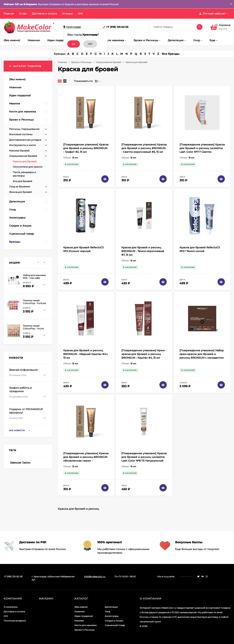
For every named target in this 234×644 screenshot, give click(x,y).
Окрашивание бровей (108, 62)
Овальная (16, 462)
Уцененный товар (115, 625)
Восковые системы (21, 134)
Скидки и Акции (114, 621)
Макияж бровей (19, 151)
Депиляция (111, 607)
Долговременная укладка (25, 140)
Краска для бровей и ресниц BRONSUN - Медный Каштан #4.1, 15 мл (86, 354)
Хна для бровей (22, 181)
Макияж (79, 621)
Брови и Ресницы (81, 62)
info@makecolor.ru (95, 577)
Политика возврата (15, 621)
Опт (80, 14)
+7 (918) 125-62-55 (117, 27)
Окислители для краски (28, 167)
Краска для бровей (25, 161)
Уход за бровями (20, 186)
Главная (9, 14)
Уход (107, 611)
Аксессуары (112, 616)
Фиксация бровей (20, 192)
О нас (23, 14)
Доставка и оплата (44, 14)
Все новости (20, 431)
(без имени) (81, 607)
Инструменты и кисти (22, 145)
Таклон (26, 462)
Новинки (80, 611)
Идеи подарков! (84, 616)
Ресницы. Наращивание (24, 129)
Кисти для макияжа (85, 625)
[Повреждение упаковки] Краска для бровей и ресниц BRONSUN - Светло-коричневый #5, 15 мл (144, 148)
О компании (11, 607)
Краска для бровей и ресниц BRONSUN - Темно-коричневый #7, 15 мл (143, 251)
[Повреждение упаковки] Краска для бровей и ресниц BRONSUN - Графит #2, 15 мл (86, 148)
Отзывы (67, 14)
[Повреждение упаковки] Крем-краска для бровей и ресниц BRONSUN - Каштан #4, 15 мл (143, 354)
